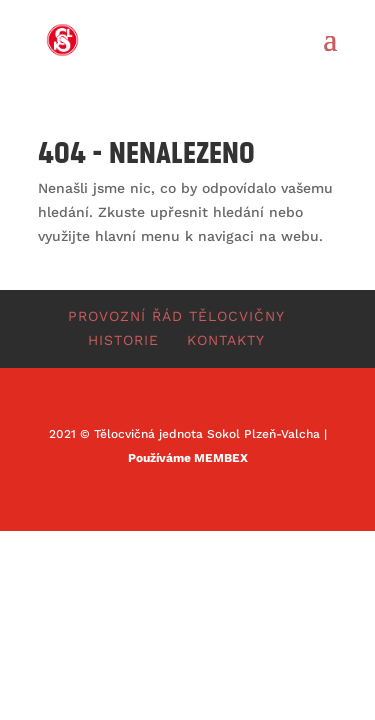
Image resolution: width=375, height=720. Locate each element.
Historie (123, 340)
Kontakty (226, 340)
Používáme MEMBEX (188, 458)
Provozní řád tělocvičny (176, 316)
